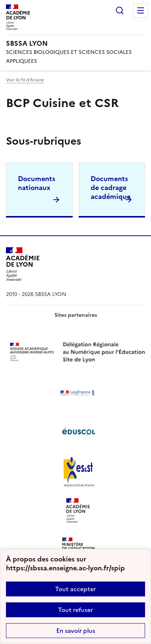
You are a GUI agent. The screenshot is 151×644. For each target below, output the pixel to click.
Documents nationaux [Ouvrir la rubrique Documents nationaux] (37, 183)
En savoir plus (76, 631)
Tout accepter (75, 589)
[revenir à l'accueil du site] (75, 44)
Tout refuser (75, 610)
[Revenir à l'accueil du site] (23, 264)
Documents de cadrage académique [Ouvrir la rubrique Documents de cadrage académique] (111, 188)
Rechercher (120, 10)
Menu (141, 10)
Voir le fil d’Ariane (25, 80)
